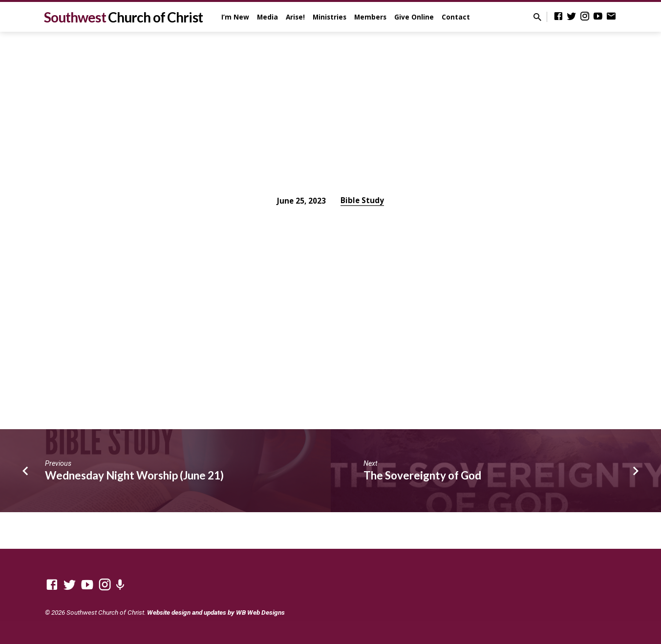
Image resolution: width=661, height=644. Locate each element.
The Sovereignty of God (422, 475)
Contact (456, 17)
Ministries (330, 17)
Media (267, 17)
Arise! (295, 17)
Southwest (123, 17)
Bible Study (362, 200)
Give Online (414, 17)
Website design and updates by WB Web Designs (216, 612)
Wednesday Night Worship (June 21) (134, 475)
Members (370, 17)
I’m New (235, 17)
